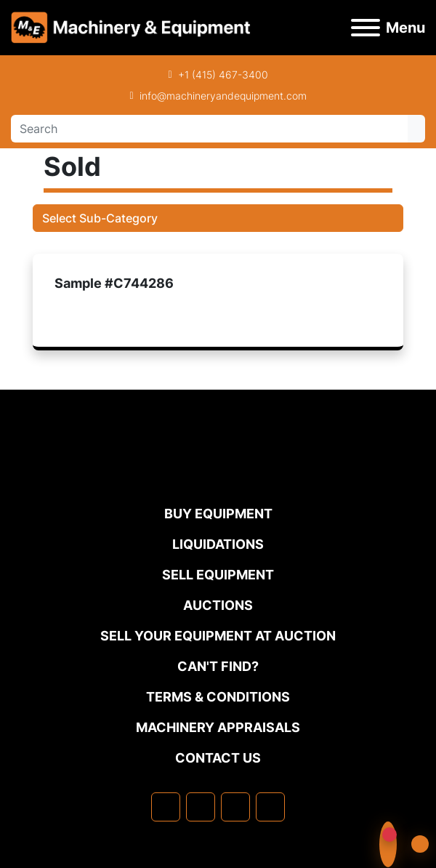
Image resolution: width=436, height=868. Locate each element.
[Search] (209, 129)
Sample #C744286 (114, 283)
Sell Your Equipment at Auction (218, 636)
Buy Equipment (218, 514)
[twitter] (235, 807)
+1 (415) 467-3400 (223, 75)
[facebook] (166, 807)
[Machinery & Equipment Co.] (218, 474)
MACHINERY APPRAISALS (218, 727)
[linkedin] (201, 807)
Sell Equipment (218, 575)
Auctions (218, 605)
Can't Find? (218, 666)
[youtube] (270, 807)
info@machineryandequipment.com (223, 96)
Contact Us (218, 758)
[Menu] (366, 28)
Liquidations (218, 544)
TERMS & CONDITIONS (218, 697)
